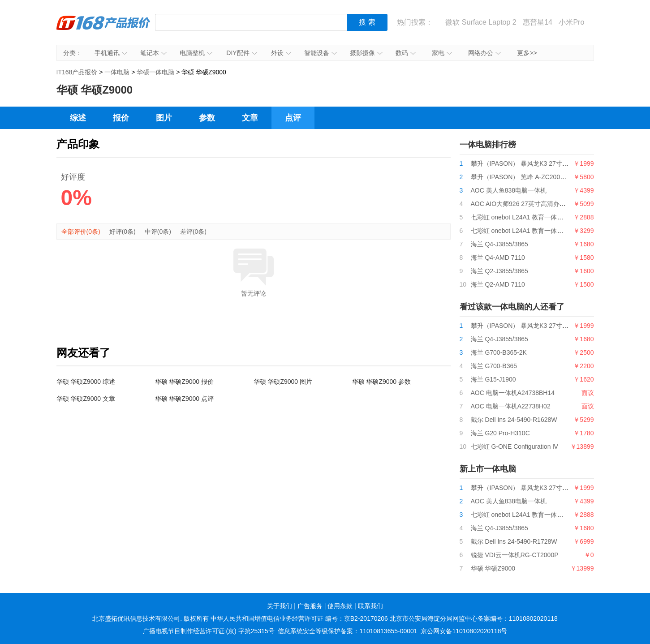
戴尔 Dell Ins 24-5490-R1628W (514, 420)
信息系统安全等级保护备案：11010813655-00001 (347, 631)
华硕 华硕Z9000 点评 (184, 399)
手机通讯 (111, 53)
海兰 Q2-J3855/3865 (499, 271)
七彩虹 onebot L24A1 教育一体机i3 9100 (527, 217)
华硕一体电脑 (155, 72)
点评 (293, 118)
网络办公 (484, 53)
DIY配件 (241, 53)
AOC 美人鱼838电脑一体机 (509, 190)
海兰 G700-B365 (494, 366)
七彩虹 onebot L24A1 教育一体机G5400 (527, 231)
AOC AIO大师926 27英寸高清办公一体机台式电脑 (540, 204)
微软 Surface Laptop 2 (481, 22)
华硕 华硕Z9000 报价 (184, 382)
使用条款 (340, 606)
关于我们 (280, 606)
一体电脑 (117, 72)
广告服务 (310, 606)
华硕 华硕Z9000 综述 (86, 382)
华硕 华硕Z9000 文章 (86, 399)
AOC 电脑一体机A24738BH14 (513, 393)
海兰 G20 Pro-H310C (500, 433)
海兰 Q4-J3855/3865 (499, 244)
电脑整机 (196, 53)
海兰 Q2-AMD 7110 (498, 284)
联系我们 (370, 606)
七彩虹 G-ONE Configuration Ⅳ (515, 447)
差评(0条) (193, 232)
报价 (121, 118)
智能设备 (321, 53)
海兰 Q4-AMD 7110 (498, 258)
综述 (78, 118)
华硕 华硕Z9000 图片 (283, 382)
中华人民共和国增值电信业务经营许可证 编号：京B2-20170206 (299, 618)
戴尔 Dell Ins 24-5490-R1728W (514, 541)
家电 (442, 53)
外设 (281, 53)
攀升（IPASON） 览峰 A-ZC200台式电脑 (528, 177)
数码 (406, 53)
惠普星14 (538, 22)
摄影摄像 (366, 53)
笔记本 (153, 53)
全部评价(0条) (81, 232)
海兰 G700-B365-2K (499, 352)
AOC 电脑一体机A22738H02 (511, 406)
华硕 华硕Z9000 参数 (381, 382)
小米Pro (571, 22)
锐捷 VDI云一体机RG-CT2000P (515, 555)
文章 (250, 118)
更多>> (527, 53)
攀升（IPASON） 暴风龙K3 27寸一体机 (526, 163)
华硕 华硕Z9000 (493, 568)
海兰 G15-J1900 (493, 379)
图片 (164, 118)
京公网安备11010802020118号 (464, 631)
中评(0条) (158, 232)
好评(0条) (123, 232)
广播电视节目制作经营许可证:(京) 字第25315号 (209, 631)
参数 (207, 118)
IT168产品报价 (103, 29)
